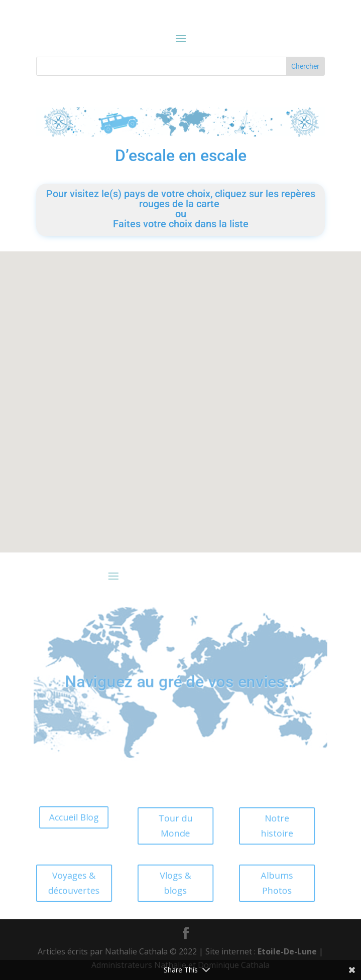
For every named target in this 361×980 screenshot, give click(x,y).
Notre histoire (264, 826)
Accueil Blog (61, 817)
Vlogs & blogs (162, 883)
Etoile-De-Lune (287, 951)
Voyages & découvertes (61, 883)
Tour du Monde (162, 826)
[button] (142, 403)
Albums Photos (264, 883)
